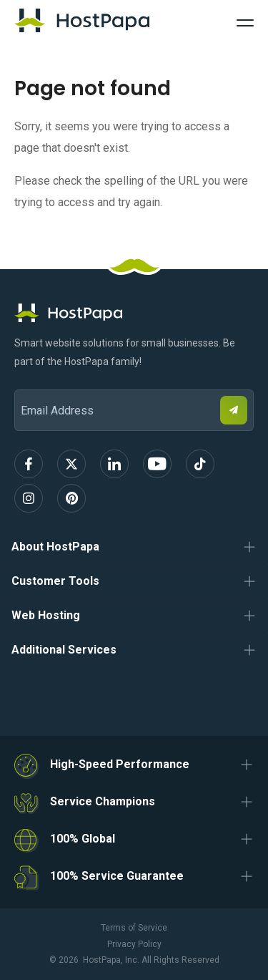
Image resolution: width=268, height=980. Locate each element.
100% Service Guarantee (117, 876)
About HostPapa (55, 547)
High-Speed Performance (120, 764)
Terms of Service (134, 928)
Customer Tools (55, 581)
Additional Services (64, 650)
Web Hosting (46, 615)
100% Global (83, 839)
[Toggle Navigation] (245, 21)
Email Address (21, 380)
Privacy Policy (134, 944)
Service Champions (103, 801)
